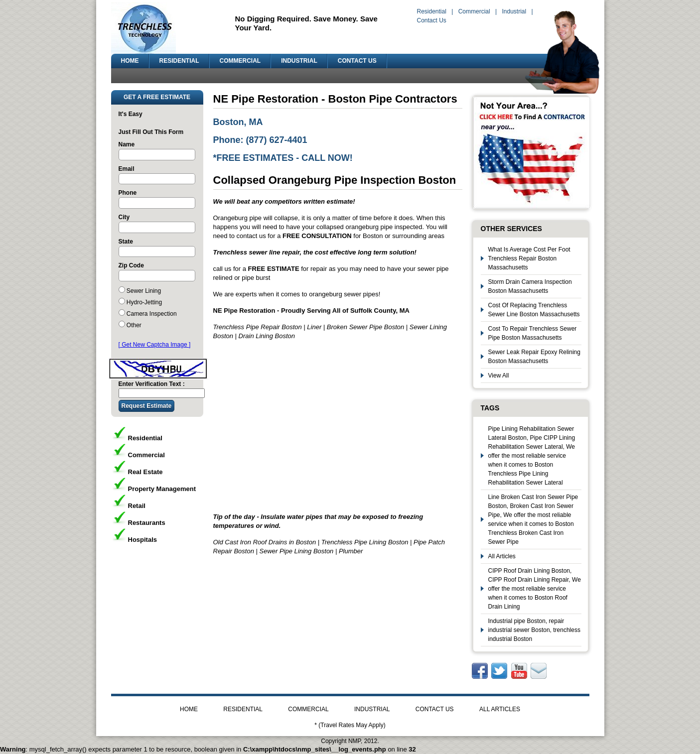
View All (499, 376)
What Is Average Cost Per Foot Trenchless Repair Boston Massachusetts (529, 258)
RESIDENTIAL (179, 61)
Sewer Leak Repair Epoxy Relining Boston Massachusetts (534, 357)
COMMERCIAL (240, 61)
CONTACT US (357, 61)
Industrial (514, 11)
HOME (130, 61)
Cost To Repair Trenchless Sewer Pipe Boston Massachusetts (533, 333)
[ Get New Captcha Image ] (155, 345)
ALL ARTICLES (500, 709)
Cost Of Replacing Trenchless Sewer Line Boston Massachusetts (534, 310)
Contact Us (432, 20)
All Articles (502, 556)
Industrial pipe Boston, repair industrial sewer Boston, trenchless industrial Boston (534, 630)
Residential (432, 11)
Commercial (474, 11)
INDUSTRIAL (299, 61)
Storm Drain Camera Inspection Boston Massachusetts (530, 286)
